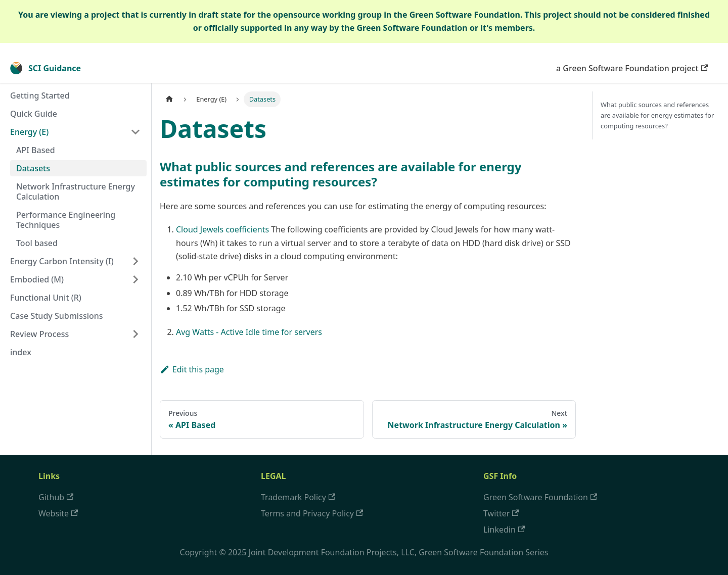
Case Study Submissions (57, 316)
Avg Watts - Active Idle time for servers (249, 332)
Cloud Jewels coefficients (222, 229)
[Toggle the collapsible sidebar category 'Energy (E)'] (135, 132)
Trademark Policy (298, 497)
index (21, 352)
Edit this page (192, 369)
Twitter (501, 513)
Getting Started (40, 95)
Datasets (33, 168)
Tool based (37, 243)
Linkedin (504, 530)
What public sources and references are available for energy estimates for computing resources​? (657, 115)
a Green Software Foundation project (632, 68)
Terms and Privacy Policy (312, 513)
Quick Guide (34, 114)
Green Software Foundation (540, 497)
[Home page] (169, 99)
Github (56, 497)
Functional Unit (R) (46, 298)
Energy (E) (29, 132)
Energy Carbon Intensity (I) (62, 261)
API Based (36, 150)
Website (58, 513)
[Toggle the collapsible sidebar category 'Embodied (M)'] (135, 279)
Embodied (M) (37, 279)
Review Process (39, 334)
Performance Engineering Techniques (66, 220)
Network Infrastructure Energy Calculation (76, 191)
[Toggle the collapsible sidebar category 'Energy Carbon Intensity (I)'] (135, 261)
